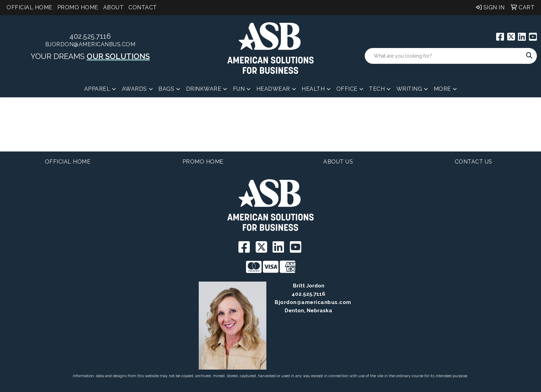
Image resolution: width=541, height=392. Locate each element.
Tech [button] (377, 89)
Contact (143, 7)
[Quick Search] (444, 56)
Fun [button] (239, 89)
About (114, 7)
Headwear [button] (273, 89)
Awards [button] (134, 89)
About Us (338, 162)
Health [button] (313, 89)
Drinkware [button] (204, 89)
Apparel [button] (97, 89)
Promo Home (78, 7)
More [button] (442, 89)
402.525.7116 (90, 36)
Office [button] (347, 89)
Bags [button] (166, 89)
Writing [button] (409, 89)
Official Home (29, 7)
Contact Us (474, 162)
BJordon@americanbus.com (90, 44)
